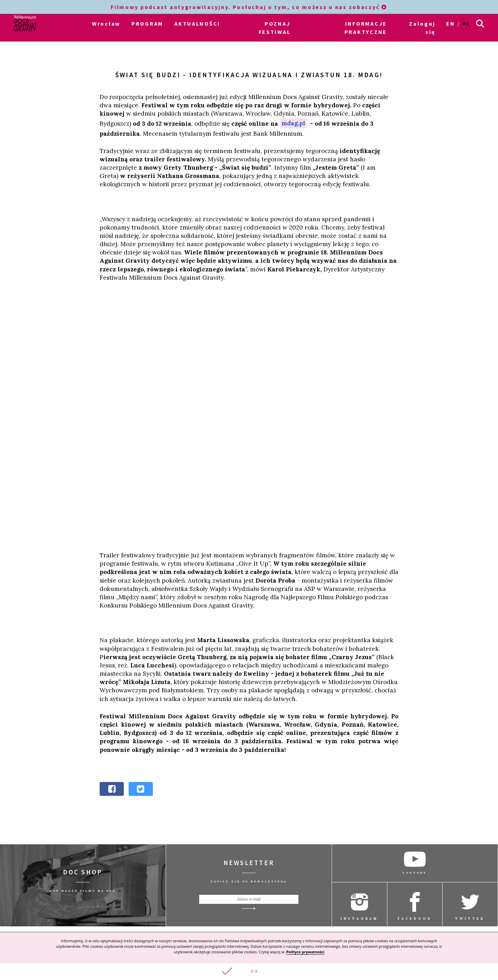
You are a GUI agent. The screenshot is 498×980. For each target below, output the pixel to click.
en (450, 24)
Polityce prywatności (305, 951)
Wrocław (106, 24)
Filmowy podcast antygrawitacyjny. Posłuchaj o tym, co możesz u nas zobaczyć (249, 7)
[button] (249, 971)
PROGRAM (147, 24)
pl (466, 24)
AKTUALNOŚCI (197, 24)
